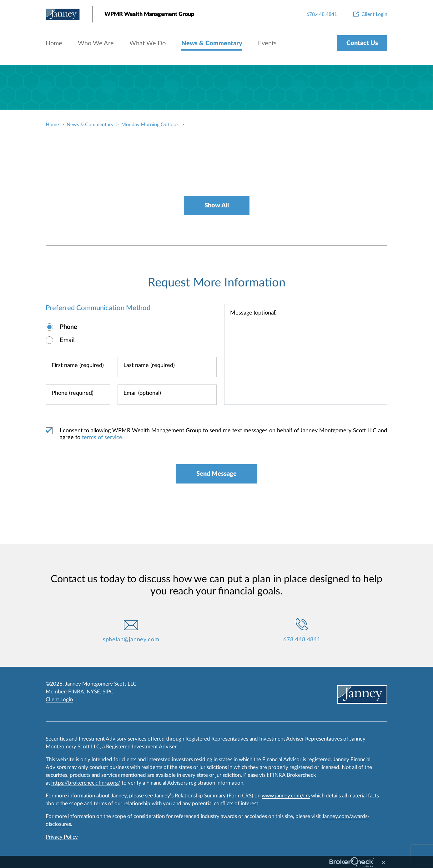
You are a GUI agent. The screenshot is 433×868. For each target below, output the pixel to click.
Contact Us (362, 43)
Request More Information (217, 283)
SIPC (108, 692)
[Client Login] (370, 14)
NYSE (93, 692)
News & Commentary (212, 43)
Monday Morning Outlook (150, 125)
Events (267, 43)
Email (67, 340)
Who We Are (96, 43)
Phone (68, 327)
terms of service (102, 438)
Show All (217, 206)
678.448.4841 (302, 640)
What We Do (148, 43)
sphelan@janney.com (131, 640)
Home (54, 43)
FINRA (76, 692)
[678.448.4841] (322, 14)
